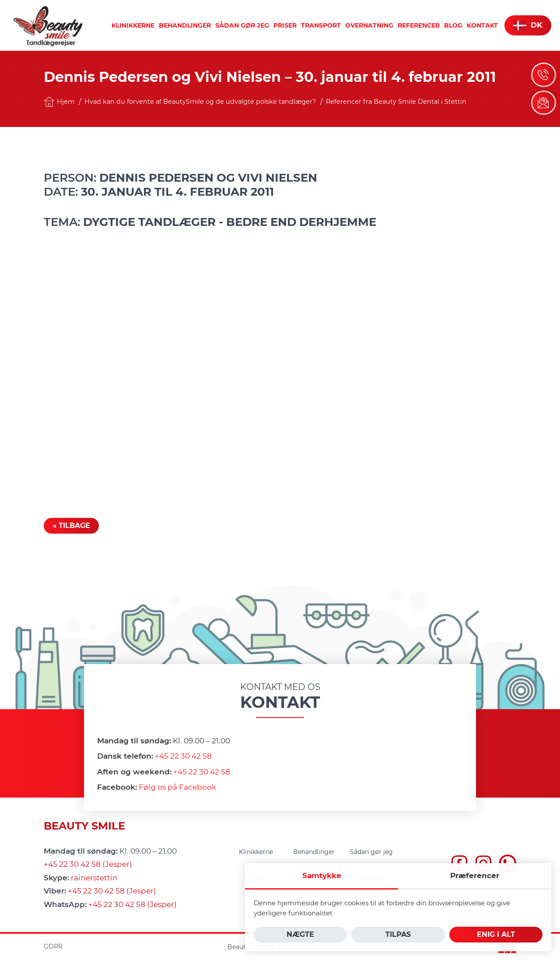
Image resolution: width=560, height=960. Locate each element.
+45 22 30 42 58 (183, 756)
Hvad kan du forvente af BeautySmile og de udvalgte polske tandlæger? (200, 102)
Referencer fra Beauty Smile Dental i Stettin (396, 102)
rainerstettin (94, 878)
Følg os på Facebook (177, 787)
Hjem (59, 102)
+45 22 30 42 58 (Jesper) (88, 864)
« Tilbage (71, 526)
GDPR (53, 946)
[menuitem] (133, 25)
